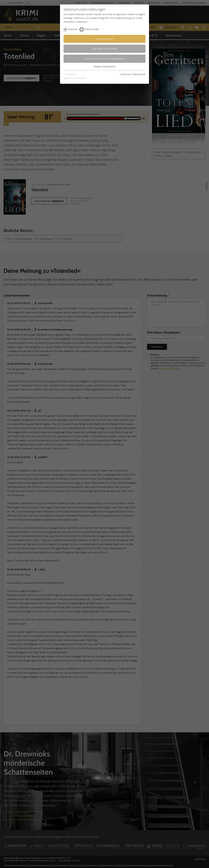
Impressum (126, 74)
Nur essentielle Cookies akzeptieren (105, 59)
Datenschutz (139, 74)
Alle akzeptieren (104, 39)
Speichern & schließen (104, 49)
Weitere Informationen (104, 67)
